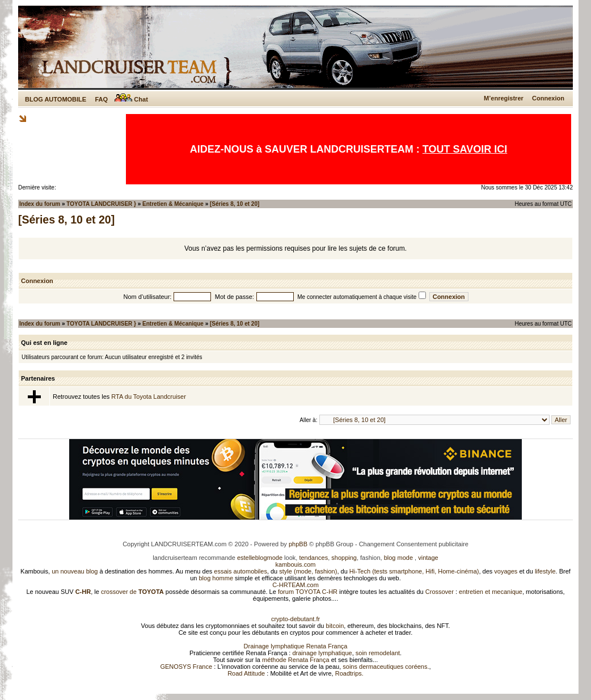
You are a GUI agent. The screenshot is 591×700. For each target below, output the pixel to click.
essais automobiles (240, 571)
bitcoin (335, 626)
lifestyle (545, 571)
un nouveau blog (75, 571)
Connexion (548, 98)
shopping (344, 558)
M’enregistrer (504, 98)
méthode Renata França (296, 660)
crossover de (132, 592)
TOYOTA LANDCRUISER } (101, 204)
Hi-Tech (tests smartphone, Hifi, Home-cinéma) (414, 571)
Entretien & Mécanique (173, 204)
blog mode (398, 558)
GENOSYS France (186, 667)
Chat (131, 99)
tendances (313, 558)
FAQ (101, 99)
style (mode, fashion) (308, 571)
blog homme (216, 578)
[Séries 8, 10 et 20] (235, 204)
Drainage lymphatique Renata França (296, 646)
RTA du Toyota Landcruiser (148, 397)
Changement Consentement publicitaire (414, 544)
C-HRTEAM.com (295, 585)
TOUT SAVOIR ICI (465, 149)
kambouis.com (296, 564)
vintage (428, 558)
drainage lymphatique (322, 653)
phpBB (298, 544)
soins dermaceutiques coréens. (386, 667)
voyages (506, 571)
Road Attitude (246, 673)
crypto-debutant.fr (295, 619)
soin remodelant (378, 653)
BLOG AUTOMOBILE (56, 99)
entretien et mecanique (491, 592)
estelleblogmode (260, 558)
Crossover (440, 592)
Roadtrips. (349, 673)
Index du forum (40, 204)
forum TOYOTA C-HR (308, 592)
